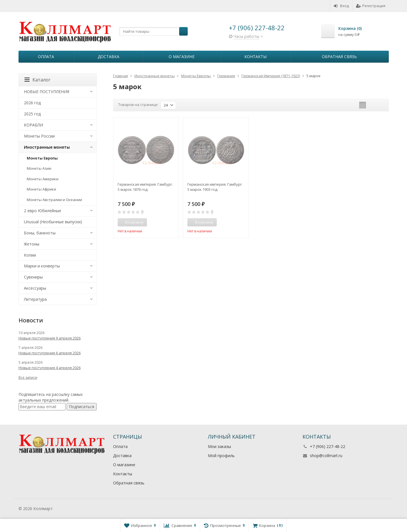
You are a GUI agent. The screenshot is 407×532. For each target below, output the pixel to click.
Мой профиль (221, 456)
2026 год (32, 103)
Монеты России (39, 136)
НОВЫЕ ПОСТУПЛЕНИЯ (47, 92)
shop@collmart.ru (326, 456)
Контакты (255, 57)
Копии (30, 255)
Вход (341, 6)
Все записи (28, 377)
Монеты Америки (43, 179)
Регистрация (371, 6)
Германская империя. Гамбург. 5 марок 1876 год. (145, 187)
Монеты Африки (41, 189)
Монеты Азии (39, 168)
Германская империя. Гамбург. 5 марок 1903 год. (215, 187)
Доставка (109, 57)
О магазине (182, 57)
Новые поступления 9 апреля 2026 (50, 338)
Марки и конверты (42, 266)
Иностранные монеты (47, 147)
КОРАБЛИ (33, 125)
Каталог (37, 80)
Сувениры (33, 277)
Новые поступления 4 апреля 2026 (50, 368)
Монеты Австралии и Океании (54, 200)
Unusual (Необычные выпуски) (53, 222)
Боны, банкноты (40, 233)
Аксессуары (35, 288)
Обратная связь (339, 57)
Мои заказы (219, 446)
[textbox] (154, 31)
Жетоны (32, 244)
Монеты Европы (42, 158)
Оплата (46, 57)
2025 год (32, 114)
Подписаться (82, 407)
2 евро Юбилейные (43, 211)
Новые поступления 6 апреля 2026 (50, 353)
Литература (35, 299)
